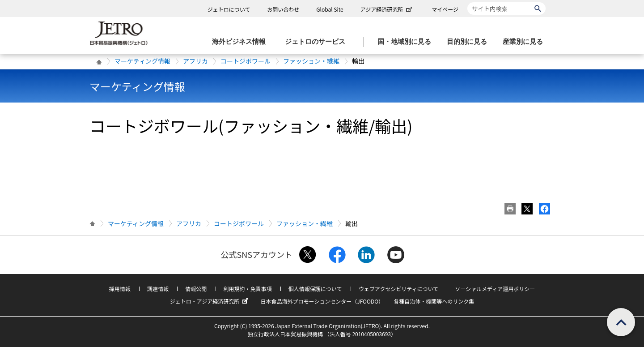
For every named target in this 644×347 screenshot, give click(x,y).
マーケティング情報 (142, 61)
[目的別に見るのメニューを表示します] (470, 42)
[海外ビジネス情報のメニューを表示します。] (241, 42)
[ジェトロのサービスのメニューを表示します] (318, 42)
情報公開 (196, 289)
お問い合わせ (283, 9)
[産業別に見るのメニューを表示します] (525, 42)
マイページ (445, 9)
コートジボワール (246, 61)
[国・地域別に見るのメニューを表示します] (407, 42)
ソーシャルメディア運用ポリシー (495, 289)
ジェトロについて (229, 9)
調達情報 (158, 289)
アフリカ (195, 61)
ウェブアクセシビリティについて (398, 289)
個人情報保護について (315, 289)
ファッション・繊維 (311, 61)
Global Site (330, 9)
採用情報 (120, 289)
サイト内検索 (467, 2)
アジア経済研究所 (387, 9)
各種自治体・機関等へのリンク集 (434, 301)
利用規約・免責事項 (248, 289)
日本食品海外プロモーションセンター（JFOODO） (322, 301)
